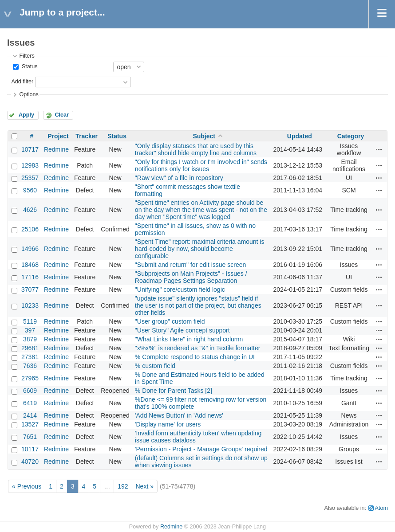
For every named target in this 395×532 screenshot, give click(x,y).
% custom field (155, 366)
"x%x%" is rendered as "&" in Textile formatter (198, 348)
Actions (379, 149)
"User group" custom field (170, 321)
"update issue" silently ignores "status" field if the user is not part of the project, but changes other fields (198, 305)
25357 (30, 178)
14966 (30, 249)
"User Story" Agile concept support (182, 330)
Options (29, 94)
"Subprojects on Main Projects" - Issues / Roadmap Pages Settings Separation (191, 277)
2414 (30, 415)
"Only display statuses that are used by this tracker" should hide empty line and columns (196, 149)
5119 (30, 321)
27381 (30, 357)
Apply (26, 115)
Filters (27, 56)
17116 (30, 277)
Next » (145, 486)
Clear (62, 115)
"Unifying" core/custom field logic (180, 289)
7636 (30, 366)
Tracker (87, 136)
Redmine (56, 149)
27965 (30, 378)
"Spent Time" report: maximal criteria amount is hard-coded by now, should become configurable (200, 249)
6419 (30, 403)
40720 (30, 462)
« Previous (27, 486)
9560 (30, 190)
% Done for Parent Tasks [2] (174, 391)
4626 (30, 210)
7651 (30, 437)
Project (58, 136)
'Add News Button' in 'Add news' (179, 415)
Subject (204, 136)
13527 (30, 424)
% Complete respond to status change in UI (195, 357)
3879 (30, 339)
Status (29, 66)
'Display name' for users (168, 424)
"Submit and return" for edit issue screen (190, 265)
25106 (30, 229)
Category (351, 136)
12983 (30, 165)
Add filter (22, 82)
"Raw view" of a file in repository (179, 178)
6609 (30, 391)
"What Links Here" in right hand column (189, 339)
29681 (30, 348)
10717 (30, 149)
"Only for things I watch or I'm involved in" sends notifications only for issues (201, 165)
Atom (381, 508)
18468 (30, 265)
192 (123, 486)
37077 (30, 289)
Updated (300, 136)
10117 (30, 449)
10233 (30, 305)
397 (30, 330)
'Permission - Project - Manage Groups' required (201, 449)
